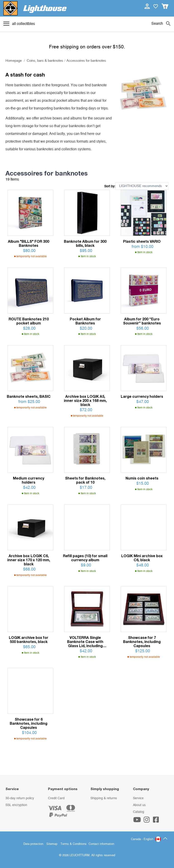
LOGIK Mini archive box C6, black (142, 558)
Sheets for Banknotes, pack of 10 (85, 480)
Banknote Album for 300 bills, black (85, 243)
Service (138, 798)
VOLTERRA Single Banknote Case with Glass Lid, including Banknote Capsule (85, 642)
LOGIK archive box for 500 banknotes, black (29, 640)
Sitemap (52, 844)
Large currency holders (142, 396)
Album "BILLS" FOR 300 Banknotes (29, 243)
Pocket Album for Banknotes (85, 321)
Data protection (33, 844)
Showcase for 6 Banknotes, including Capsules (29, 723)
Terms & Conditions (74, 844)
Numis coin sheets (142, 478)
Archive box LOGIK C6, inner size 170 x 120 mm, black (29, 560)
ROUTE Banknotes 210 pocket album (29, 321)
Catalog (139, 812)
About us (139, 805)
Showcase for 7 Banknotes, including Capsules (142, 642)
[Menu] (19, 24)
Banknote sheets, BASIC (29, 396)
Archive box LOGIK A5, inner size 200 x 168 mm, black (85, 401)
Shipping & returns (104, 798)
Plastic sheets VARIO (142, 241)
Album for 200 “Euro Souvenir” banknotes (142, 321)
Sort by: (110, 186)
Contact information (101, 844)
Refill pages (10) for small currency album (85, 558)
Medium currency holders (29, 480)
